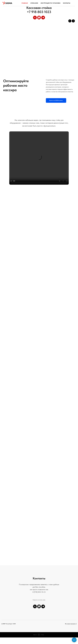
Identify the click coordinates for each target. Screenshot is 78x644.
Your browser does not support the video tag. (39, 158)
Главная (25, 3)
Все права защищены (71, 624)
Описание (34, 3)
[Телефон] (35, 18)
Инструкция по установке (51, 3)
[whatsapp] (39, 18)
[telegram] (43, 18)
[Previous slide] (70, 21)
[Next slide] (73, 21)
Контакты (67, 3)
